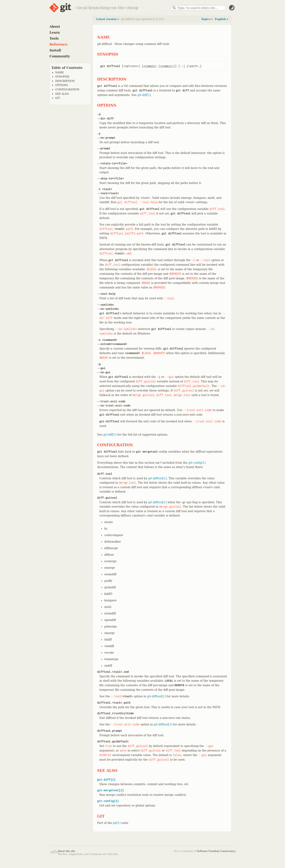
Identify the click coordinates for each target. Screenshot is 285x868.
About (55, 27)
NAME (60, 72)
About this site (66, 851)
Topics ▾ (207, 19)
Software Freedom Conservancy (216, 851)
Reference (58, 44)
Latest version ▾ (107, 19)
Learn (55, 33)
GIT (58, 98)
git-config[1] (197, 463)
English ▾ (221, 19)
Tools (54, 38)
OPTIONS (62, 85)
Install (55, 50)
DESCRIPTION (65, 81)
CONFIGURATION (67, 90)
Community (60, 56)
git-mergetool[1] (110, 790)
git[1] (117, 823)
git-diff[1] (144, 95)
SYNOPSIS (62, 77)
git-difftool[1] (157, 478)
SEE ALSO (62, 94)
